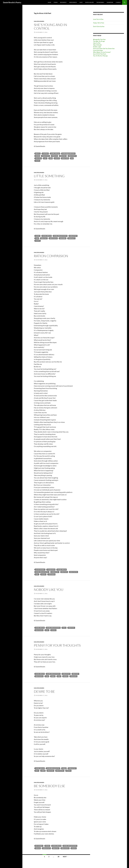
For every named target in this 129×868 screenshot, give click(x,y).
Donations (110, 2)
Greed (43, 771)
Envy (37, 771)
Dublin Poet (46, 156)
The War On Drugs (99, 41)
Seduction (65, 158)
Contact (118, 2)
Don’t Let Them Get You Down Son (104, 48)
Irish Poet (63, 156)
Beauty (38, 153)
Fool (64, 628)
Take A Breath (97, 45)
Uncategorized (39, 21)
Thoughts (74, 676)
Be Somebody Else (50, 786)
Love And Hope (98, 50)
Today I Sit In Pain (99, 23)
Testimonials (100, 2)
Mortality (72, 238)
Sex (72, 158)
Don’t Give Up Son (99, 26)
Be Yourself (39, 846)
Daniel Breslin (55, 153)
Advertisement (40, 570)
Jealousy (38, 158)
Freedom (55, 156)
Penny (53, 676)
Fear (37, 238)
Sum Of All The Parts (100, 54)
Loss (47, 676)
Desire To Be (44, 691)
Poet (37, 574)
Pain (51, 158)
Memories (63, 238)
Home (49, 2)
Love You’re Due (98, 19)
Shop (81, 2)
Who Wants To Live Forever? (102, 52)
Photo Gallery (89, 2)
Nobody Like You (49, 590)
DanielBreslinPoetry (68, 153)
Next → (66, 857)
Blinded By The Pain (99, 39)
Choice (47, 846)
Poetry (57, 158)
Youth (38, 161)
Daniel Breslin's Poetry (12, 2)
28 (58, 857)
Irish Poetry (72, 156)
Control (45, 153)
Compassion (51, 570)
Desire (37, 156)
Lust (45, 158)
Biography (63, 2)
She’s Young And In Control (50, 27)
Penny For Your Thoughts (57, 645)
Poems (56, 2)
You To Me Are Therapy (100, 56)
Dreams (38, 848)
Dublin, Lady (97, 47)
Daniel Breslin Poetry (60, 236)
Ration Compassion (51, 256)
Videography (73, 2)
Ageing (38, 236)
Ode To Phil (97, 43)
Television (52, 574)
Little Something (49, 176)
